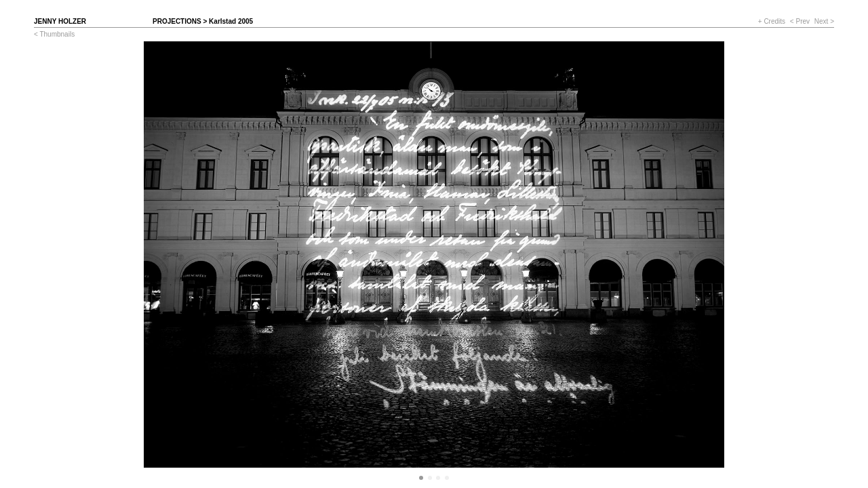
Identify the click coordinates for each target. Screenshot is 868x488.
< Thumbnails (54, 34)
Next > (824, 21)
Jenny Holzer (60, 21)
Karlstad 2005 (231, 21)
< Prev (800, 21)
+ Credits (772, 21)
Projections (177, 21)
